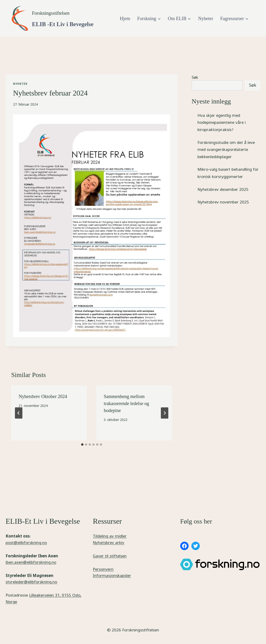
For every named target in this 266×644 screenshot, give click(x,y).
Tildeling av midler (110, 536)
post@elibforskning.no (26, 543)
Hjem (125, 18)
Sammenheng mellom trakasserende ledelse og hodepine (126, 403)
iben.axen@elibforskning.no (31, 562)
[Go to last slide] (19, 413)
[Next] (165, 413)
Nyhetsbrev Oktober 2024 (43, 396)
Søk (195, 77)
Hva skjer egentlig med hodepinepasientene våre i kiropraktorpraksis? (222, 122)
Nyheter (206, 18)
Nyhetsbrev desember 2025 (223, 189)
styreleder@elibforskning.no (31, 582)
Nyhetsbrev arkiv (109, 543)
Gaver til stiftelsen (110, 556)
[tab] (82, 445)
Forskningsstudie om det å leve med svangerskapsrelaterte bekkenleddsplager (226, 149)
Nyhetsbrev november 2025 (223, 202)
